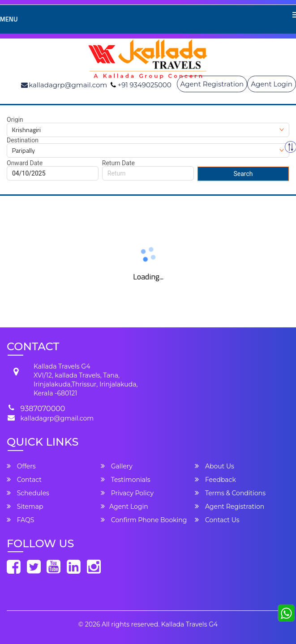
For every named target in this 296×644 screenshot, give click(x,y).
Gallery (117, 466)
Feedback (215, 480)
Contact (24, 480)
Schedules (28, 493)
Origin (15, 120)
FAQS (20, 520)
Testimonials (125, 480)
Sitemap (25, 507)
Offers (21, 466)
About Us (214, 466)
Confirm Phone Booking (144, 520)
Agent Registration (212, 84)
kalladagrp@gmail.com (57, 418)
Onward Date (25, 163)
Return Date (118, 163)
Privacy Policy (127, 493)
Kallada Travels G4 (189, 624)
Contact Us (217, 520)
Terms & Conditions (230, 493)
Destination (23, 140)
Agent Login (272, 84)
